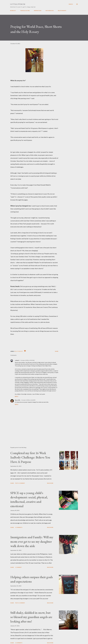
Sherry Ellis (18, 400)
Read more (50, 483)
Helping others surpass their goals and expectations (32, 579)
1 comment (18, 567)
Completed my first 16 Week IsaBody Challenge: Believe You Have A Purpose (30, 457)
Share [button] (57, 351)
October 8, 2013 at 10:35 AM (27, 360)
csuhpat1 (17, 360)
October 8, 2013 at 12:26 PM (28, 400)
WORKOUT (13, 11)
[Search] (71, 4)
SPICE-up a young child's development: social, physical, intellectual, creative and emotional (29, 499)
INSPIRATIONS (38, 11)
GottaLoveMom (18, 4)
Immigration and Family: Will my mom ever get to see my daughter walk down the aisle (32, 541)
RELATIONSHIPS (62, 11)
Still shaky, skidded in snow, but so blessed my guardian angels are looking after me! (31, 617)
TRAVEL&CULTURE (25, 11)
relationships (19, 351)
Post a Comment (20, 483)
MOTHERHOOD (50, 11)
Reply (17, 396)
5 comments (19, 527)
